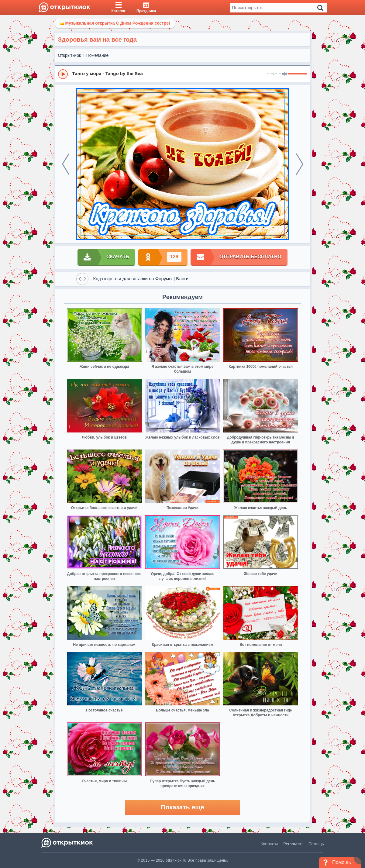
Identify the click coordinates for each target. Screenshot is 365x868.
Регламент (293, 844)
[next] (300, 164)
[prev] (66, 164)
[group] (183, 74)
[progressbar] (297, 74)
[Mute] (284, 74)
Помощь (316, 844)
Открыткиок (70, 55)
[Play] (63, 74)
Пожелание (98, 55)
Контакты (269, 844)
